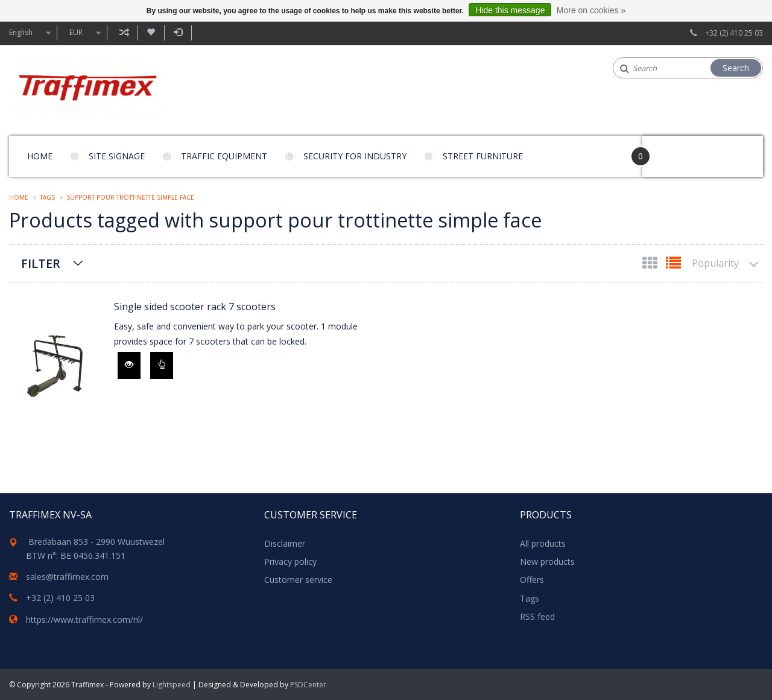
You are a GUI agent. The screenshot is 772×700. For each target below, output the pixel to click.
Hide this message (510, 10)
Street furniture (483, 156)
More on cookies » (591, 10)
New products (547, 562)
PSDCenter (308, 685)
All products (543, 543)
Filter (41, 263)
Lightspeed (172, 685)
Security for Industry (355, 156)
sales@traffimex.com (67, 577)
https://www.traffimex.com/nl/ (84, 619)
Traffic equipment (224, 156)
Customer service (298, 580)
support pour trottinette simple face (130, 197)
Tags (47, 197)
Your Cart (676, 151)
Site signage (117, 156)
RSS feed (537, 616)
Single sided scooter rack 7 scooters (195, 307)
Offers (532, 580)
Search (736, 68)
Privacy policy (290, 562)
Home (40, 156)
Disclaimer (285, 543)
